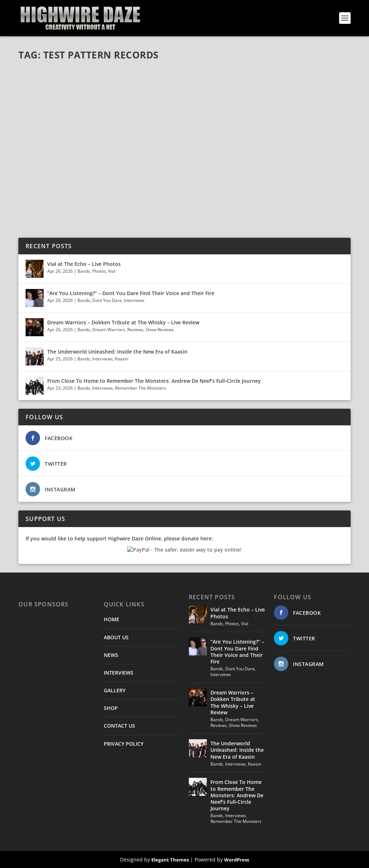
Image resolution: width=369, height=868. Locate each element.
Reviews (135, 330)
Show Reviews (160, 330)
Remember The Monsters (141, 388)
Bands (84, 271)
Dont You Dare (107, 300)
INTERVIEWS (119, 673)
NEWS (111, 655)
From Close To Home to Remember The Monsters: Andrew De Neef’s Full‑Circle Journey (154, 381)
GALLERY (115, 690)
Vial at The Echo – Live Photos (84, 264)
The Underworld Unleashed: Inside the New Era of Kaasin (117, 352)
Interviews (134, 300)
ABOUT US (116, 637)
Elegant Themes (170, 860)
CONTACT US (119, 726)
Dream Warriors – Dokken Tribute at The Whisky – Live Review (123, 322)
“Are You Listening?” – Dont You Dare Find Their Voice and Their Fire (131, 293)
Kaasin (122, 359)
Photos (99, 271)
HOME (112, 619)
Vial (112, 271)
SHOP (111, 708)
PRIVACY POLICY (124, 744)
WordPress (237, 860)
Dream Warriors (109, 330)
